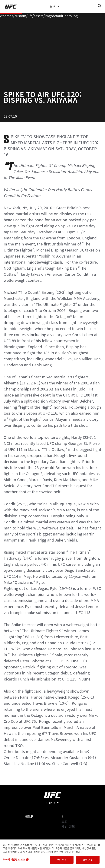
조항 (65, 821)
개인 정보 (68, 826)
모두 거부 (88, 860)
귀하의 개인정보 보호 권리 (17, 859)
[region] (52, 854)
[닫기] (99, 845)
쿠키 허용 (62, 860)
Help (29, 816)
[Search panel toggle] (100, 6)
